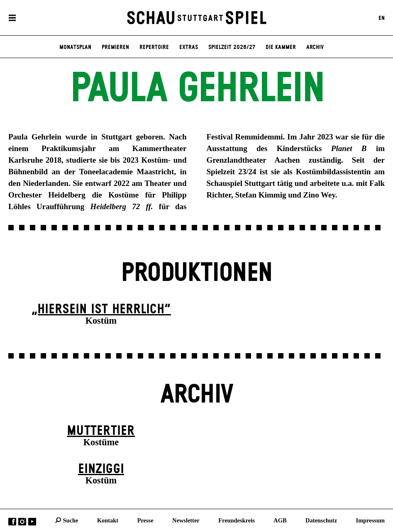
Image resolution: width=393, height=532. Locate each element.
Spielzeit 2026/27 (232, 47)
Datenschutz (321, 520)
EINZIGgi (101, 469)
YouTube (32, 521)
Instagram (22, 521)
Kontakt (108, 520)
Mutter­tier (101, 431)
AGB (280, 520)
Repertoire (154, 47)
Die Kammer (281, 47)
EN (382, 18)
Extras (189, 47)
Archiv (315, 47)
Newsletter (186, 520)
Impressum (370, 520)
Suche (71, 520)
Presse (145, 520)
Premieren (115, 47)
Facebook (12, 521)
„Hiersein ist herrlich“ (101, 309)
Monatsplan (75, 47)
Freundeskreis (237, 520)
